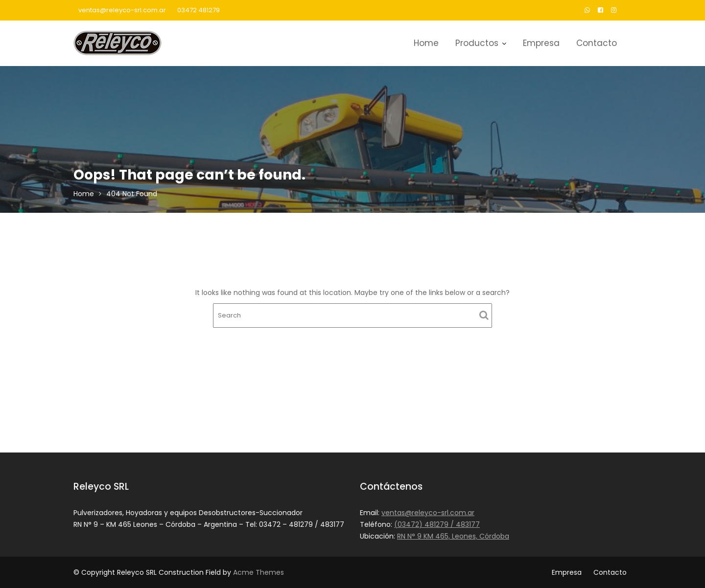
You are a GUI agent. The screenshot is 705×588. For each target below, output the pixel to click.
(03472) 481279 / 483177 (437, 524)
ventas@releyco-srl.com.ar (122, 10)
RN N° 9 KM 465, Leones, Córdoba (454, 536)
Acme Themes (258, 572)
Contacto (597, 43)
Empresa (541, 43)
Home (426, 43)
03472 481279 (199, 10)
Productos (477, 43)
